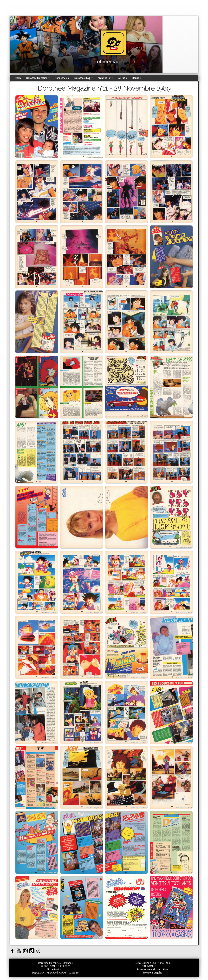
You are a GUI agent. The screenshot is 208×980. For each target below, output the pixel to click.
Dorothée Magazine (38, 78)
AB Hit (123, 78)
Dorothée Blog (84, 78)
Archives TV (105, 78)
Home (18, 78)
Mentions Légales (153, 973)
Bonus (137, 78)
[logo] (16, 9)
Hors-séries (62, 78)
